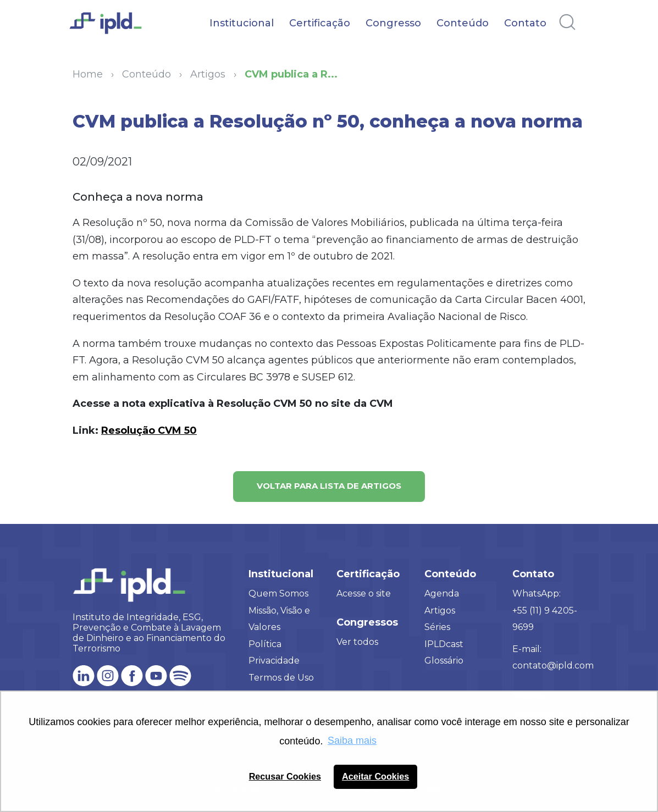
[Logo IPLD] (111, 29)
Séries (437, 627)
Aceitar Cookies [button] (375, 776)
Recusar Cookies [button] (285, 776)
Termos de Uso (281, 678)
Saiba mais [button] (352, 741)
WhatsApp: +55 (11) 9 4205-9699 (545, 610)
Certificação (320, 23)
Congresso (393, 23)
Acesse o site (364, 593)
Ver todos (357, 642)
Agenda (442, 593)
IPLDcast (444, 644)
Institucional (242, 23)
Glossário (444, 661)
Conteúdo (463, 23)
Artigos (440, 611)
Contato (525, 23)
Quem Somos (278, 593)
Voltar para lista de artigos (329, 486)
